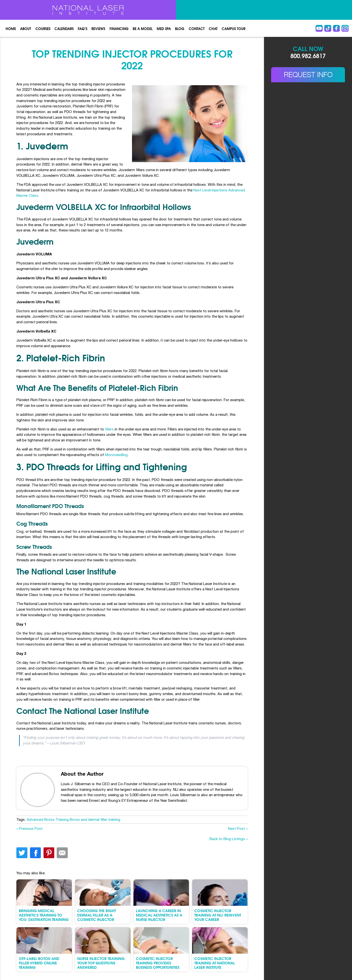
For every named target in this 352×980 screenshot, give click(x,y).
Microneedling (116, 455)
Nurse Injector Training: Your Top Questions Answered (101, 963)
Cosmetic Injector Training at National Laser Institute (215, 963)
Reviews (98, 28)
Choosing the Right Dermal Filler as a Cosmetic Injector (97, 915)
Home (11, 28)
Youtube (319, 28)
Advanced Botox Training (48, 819)
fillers (109, 429)
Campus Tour (234, 28)
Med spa (164, 28)
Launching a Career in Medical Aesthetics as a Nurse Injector (159, 915)
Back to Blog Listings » (229, 839)
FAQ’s (82, 28)
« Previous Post (29, 829)
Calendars (64, 28)
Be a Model (143, 28)
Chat (213, 28)
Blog (180, 28)
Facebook (336, 28)
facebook (35, 853)
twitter (22, 853)
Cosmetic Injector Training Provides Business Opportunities (158, 963)
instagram (345, 28)
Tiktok (328, 28)
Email (62, 853)
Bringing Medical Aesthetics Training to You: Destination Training (44, 915)
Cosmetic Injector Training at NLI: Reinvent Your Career (218, 915)
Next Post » (238, 829)
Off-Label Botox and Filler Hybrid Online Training (39, 963)
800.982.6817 (308, 55)
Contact (197, 28)
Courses (43, 28)
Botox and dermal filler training (95, 819)
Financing (119, 28)
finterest (49, 853)
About (26, 28)
